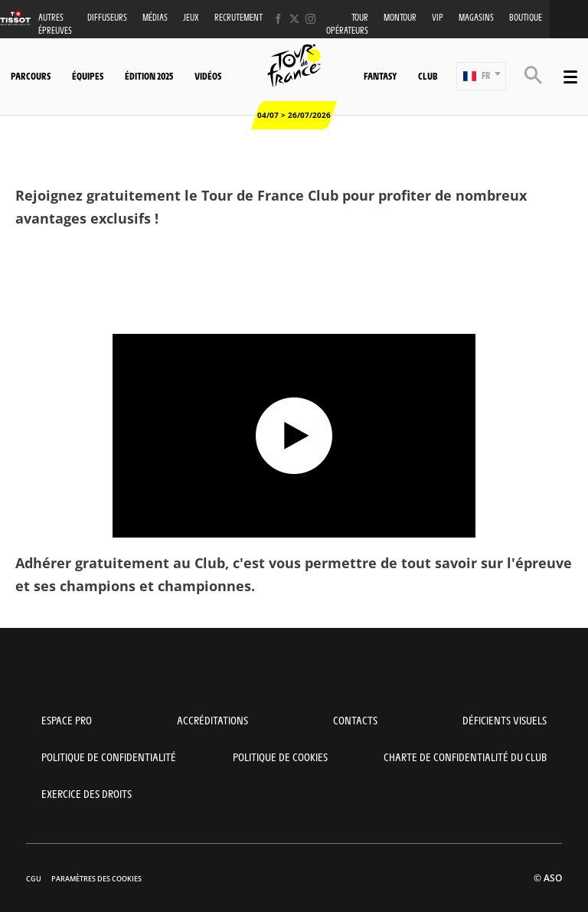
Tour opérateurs (347, 24)
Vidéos (208, 76)
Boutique (526, 17)
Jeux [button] (191, 17)
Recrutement (238, 17)
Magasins (476, 17)
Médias (155, 17)
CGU (34, 879)
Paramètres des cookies (96, 879)
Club (428, 76)
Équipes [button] (88, 76)
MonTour (400, 17)
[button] (481, 76)
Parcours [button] (31, 76)
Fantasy (380, 76)
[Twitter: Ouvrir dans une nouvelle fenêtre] (294, 19)
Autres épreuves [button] (55, 24)
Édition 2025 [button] (149, 76)
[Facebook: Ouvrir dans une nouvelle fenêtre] (278, 19)
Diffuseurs (107, 17)
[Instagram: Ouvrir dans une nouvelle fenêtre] (310, 19)
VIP (438, 17)
